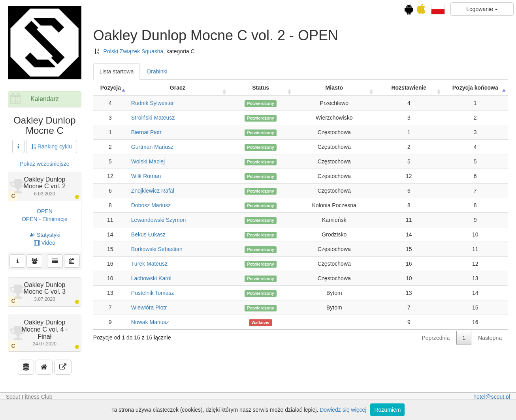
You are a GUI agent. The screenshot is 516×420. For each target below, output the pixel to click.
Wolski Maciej (148, 161)
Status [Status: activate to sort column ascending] (261, 88)
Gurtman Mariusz (152, 147)
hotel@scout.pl (492, 397)
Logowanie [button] (482, 9)
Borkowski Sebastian (157, 249)
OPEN (45, 211)
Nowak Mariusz (150, 322)
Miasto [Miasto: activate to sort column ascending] (334, 88)
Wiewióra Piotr (149, 307)
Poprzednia (436, 338)
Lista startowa (117, 71)
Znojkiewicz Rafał (153, 191)
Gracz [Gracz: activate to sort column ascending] (178, 88)
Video (45, 243)
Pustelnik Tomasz (153, 293)
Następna (490, 338)
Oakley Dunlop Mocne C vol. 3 (45, 292)
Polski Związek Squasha (134, 51)
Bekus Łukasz (148, 234)
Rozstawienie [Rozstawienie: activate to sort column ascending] (409, 88)
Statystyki (45, 235)
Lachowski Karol (151, 278)
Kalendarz (45, 99)
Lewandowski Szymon (159, 220)
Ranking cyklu (52, 146)
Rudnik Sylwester (153, 103)
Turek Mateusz (149, 264)
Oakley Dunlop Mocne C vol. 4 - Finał (45, 333)
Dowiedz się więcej (343, 410)
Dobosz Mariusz (151, 205)
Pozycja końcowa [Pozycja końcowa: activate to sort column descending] (475, 88)
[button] (438, 9)
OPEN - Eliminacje (45, 219)
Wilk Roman (146, 176)
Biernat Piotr (146, 132)
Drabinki (157, 71)
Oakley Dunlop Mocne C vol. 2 (45, 186)
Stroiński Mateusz (153, 118)
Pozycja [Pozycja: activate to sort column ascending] (111, 88)
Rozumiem (387, 410)
